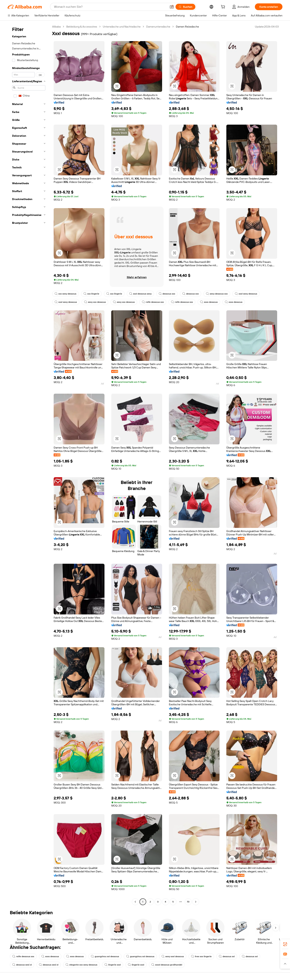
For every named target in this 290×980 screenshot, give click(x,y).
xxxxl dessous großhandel (167, 965)
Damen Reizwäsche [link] (187, 27)
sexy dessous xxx (217, 294)
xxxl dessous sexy (140, 294)
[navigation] (29, 465)
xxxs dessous (209, 302)
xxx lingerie (91, 294)
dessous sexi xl (22, 965)
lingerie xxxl (113, 965)
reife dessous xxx (153, 302)
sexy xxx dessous (95, 302)
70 (188, 902)
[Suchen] (185, 7)
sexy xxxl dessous (173, 956)
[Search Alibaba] (110, 7)
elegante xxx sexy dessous (81, 965)
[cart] (224, 7)
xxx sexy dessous (65, 294)
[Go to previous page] (135, 902)
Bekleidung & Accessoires (82, 27)
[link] (285, 944)
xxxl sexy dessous (246, 294)
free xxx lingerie (201, 956)
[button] (172, 7)
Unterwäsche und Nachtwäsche (122, 27)
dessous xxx (167, 294)
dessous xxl (227, 956)
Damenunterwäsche (158, 27)
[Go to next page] (196, 902)
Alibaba (56, 27)
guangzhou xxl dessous (105, 956)
